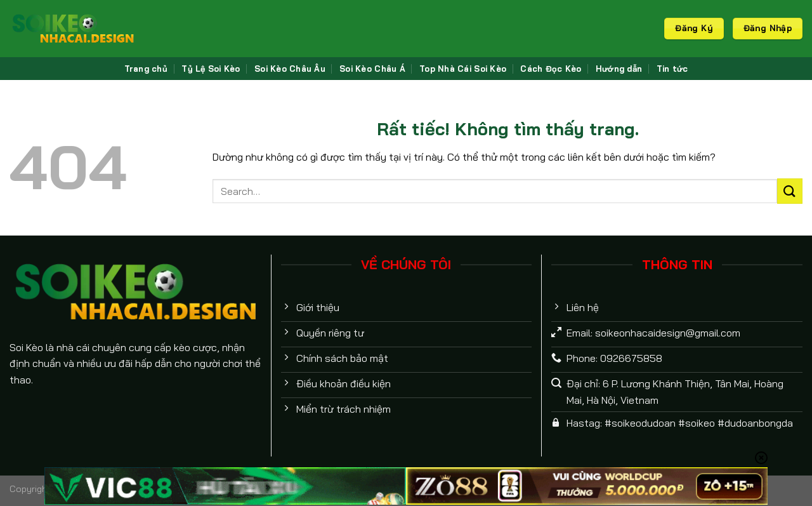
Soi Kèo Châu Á (372, 69)
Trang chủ (146, 69)
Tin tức (672, 69)
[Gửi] (790, 191)
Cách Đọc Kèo (551, 69)
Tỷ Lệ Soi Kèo (211, 69)
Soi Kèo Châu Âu (290, 69)
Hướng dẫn (619, 69)
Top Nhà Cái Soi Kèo (463, 69)
